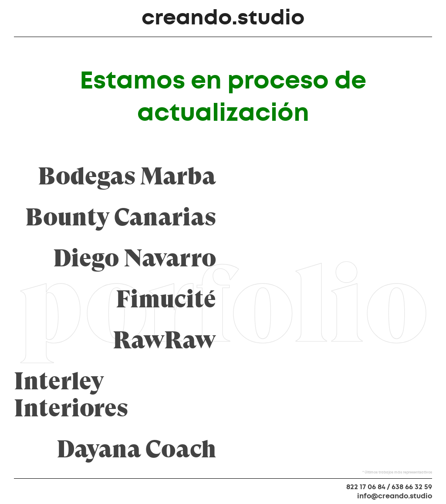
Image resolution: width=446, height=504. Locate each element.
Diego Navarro (135, 259)
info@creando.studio (395, 496)
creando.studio (223, 17)
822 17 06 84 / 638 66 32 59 (389, 487)
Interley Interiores (71, 395)
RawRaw (164, 341)
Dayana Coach (136, 450)
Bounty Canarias (121, 218)
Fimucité (166, 300)
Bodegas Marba (127, 177)
